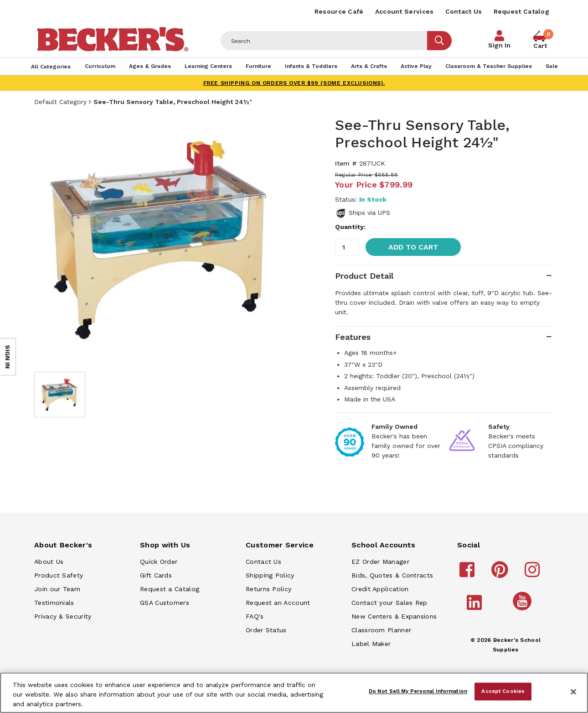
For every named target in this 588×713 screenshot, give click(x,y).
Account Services (405, 11)
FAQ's (255, 616)
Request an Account (278, 603)
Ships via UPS (369, 213)
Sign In (499, 45)
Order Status (266, 630)
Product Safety (59, 575)
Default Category (60, 102)
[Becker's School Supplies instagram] (534, 574)
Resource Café (339, 11)
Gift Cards (156, 575)
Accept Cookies (503, 691)
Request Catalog (522, 11)
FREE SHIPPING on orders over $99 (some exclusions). (294, 83)
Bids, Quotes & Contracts (392, 575)
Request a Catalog (170, 589)
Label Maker (371, 644)
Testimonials (54, 603)
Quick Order (159, 562)
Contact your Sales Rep (389, 603)
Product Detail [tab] (364, 276)
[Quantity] (347, 247)
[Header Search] (324, 41)
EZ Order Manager (380, 562)
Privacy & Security (63, 616)
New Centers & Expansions (394, 616)
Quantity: (350, 227)
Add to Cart (413, 247)
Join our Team (57, 589)
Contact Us (464, 11)
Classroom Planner (381, 630)
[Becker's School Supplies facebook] (468, 574)
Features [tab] (353, 337)
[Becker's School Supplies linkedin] (476, 607)
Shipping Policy (270, 575)
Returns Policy (268, 589)
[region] (294, 693)
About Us (49, 562)
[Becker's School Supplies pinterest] (501, 574)
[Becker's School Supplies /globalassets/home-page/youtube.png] (524, 610)
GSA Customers (165, 603)
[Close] (573, 692)
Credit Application (380, 589)
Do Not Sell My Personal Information (418, 691)
